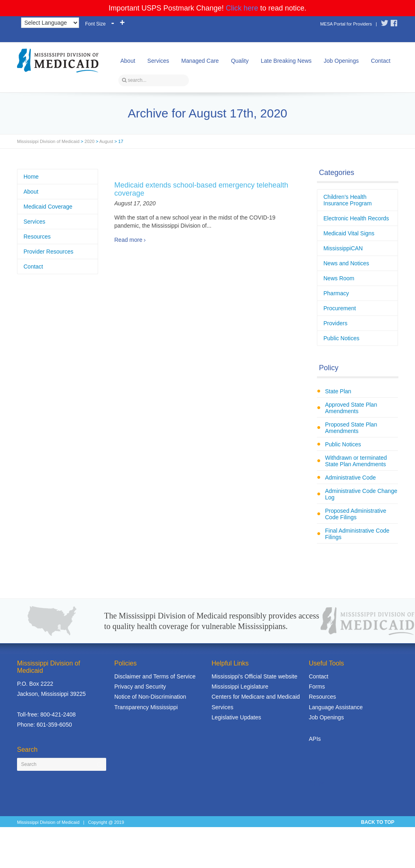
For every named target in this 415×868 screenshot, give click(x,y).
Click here (242, 8)
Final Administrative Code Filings (357, 534)
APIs (315, 739)
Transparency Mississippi (146, 707)
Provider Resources (48, 252)
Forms (317, 687)
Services (158, 61)
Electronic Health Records (356, 218)
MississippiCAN (343, 248)
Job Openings (341, 61)
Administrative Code (350, 478)
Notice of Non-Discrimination (150, 697)
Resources (37, 237)
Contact (381, 61)
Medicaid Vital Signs (349, 233)
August (106, 141)
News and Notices (346, 263)
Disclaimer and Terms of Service (155, 676)
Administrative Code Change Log (361, 494)
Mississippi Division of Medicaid (48, 141)
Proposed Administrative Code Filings (356, 514)
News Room (339, 278)
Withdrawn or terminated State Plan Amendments (356, 461)
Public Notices (341, 338)
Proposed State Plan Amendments (351, 428)
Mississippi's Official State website (255, 676)
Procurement (340, 308)
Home (31, 177)
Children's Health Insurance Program (348, 200)
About (128, 61)
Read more (128, 240)
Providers (335, 323)
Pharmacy (336, 293)
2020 (90, 141)
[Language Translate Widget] (50, 23)
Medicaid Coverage (48, 207)
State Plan (338, 391)
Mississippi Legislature (240, 687)
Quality (240, 61)
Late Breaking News (286, 61)
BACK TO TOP (378, 822)
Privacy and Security (140, 687)
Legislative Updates (236, 717)
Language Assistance (336, 707)
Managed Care (200, 61)
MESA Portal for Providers (346, 24)
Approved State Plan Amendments (351, 408)
